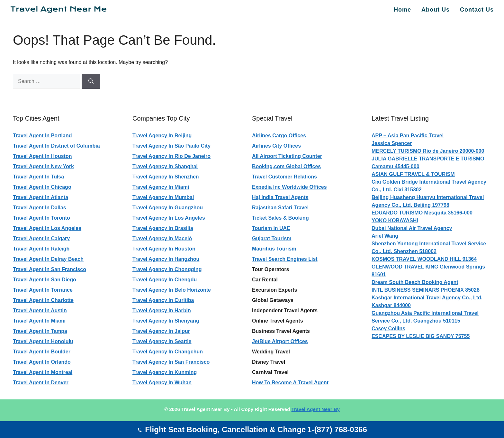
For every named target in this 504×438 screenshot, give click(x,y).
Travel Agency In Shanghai (165, 166)
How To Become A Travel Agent (290, 383)
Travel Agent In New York (43, 166)
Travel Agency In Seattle (162, 341)
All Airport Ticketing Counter (287, 156)
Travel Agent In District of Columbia (56, 146)
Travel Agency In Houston (164, 249)
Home (402, 10)
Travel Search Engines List (285, 259)
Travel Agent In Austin (40, 310)
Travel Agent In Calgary (41, 238)
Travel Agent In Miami (39, 321)
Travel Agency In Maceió (162, 238)
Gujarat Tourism (272, 238)
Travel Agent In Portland (42, 136)
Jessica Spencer (392, 143)
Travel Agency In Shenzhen (166, 177)
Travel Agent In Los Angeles (47, 228)
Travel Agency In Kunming (165, 372)
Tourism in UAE (271, 228)
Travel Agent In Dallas (40, 208)
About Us (436, 10)
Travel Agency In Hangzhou (166, 259)
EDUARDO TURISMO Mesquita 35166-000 (422, 213)
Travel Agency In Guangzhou (168, 208)
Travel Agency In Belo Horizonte (172, 290)
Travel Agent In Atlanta (40, 197)
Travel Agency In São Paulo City (171, 146)
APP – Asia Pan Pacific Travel (408, 136)
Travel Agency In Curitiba (163, 300)
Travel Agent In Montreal (43, 372)
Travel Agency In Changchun (168, 352)
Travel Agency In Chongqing (167, 269)
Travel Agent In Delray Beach (48, 259)
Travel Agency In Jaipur (161, 331)
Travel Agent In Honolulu (43, 341)
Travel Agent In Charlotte (43, 300)
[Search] (91, 81)
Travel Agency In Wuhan (162, 383)
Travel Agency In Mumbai (163, 197)
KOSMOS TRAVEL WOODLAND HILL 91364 (424, 259)
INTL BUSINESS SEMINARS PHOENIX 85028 (426, 290)
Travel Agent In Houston (42, 156)
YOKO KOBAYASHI (395, 220)
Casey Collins (388, 328)
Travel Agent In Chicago (42, 187)
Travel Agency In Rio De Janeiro (171, 156)
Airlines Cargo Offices (279, 136)
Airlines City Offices (276, 146)
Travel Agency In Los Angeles (169, 218)
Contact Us (477, 10)
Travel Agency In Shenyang (166, 321)
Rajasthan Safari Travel (280, 208)
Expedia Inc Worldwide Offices (289, 187)
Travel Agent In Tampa (40, 331)
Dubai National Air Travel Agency (412, 228)
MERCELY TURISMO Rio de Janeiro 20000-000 (428, 151)
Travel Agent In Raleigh (41, 249)
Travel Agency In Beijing (162, 136)
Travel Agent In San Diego (45, 280)
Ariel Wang (385, 236)
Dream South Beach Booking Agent (415, 282)
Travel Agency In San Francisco (171, 362)
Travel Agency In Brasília (163, 228)
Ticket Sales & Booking (280, 218)
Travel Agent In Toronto (41, 218)
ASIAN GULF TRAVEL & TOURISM (413, 174)
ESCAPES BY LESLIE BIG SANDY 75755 (421, 336)
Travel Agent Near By (315, 409)
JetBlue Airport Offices (280, 341)
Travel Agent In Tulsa (38, 177)
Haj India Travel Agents (280, 197)
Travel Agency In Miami (161, 187)
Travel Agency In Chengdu (165, 280)
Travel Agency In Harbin (162, 310)
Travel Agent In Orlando (42, 362)
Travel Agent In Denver (41, 383)
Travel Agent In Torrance (43, 290)
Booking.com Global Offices (286, 166)
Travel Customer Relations (284, 177)
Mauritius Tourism (274, 249)
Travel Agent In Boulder (42, 352)
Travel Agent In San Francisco (50, 269)
